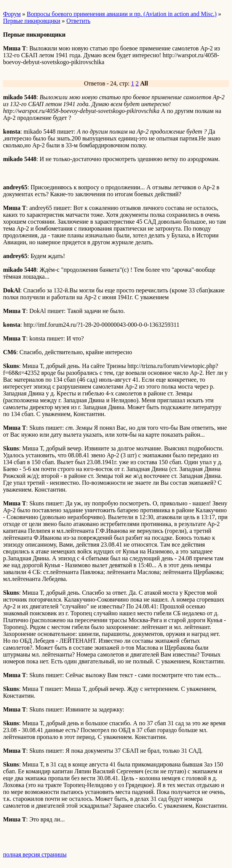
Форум (12, 14)
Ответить (78, 21)
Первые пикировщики (32, 21)
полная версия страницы (35, 854)
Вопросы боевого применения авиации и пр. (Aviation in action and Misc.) (122, 14)
